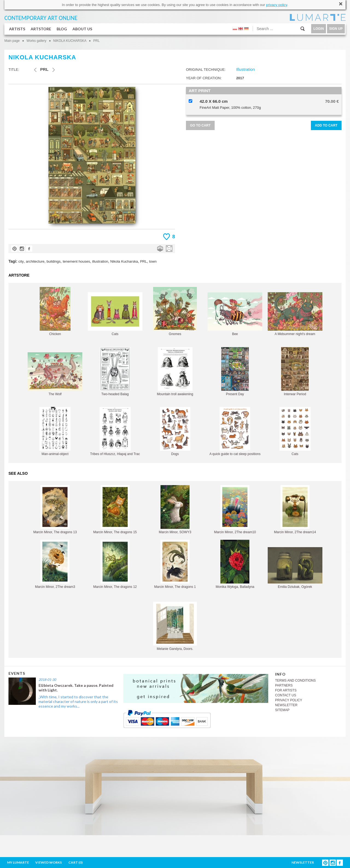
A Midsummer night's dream (295, 314)
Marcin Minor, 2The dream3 (55, 564)
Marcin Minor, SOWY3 (175, 510)
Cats (115, 314)
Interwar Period (295, 372)
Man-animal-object (55, 431)
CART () (75, 862)
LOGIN (319, 29)
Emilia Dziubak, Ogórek (295, 568)
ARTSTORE (41, 29)
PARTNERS (284, 685)
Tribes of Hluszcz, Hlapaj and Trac (115, 431)
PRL (96, 41)
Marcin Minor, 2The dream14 (295, 510)
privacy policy (277, 5)
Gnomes (175, 311)
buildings (53, 261)
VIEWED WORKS (49, 862)
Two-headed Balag (115, 372)
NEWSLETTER (286, 705)
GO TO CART (200, 125)
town (153, 261)
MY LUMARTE (18, 862)
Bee (235, 314)
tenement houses (76, 261)
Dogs (175, 431)
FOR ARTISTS (286, 690)
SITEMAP (282, 710)
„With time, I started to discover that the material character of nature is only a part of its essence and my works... (78, 701)
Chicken (55, 311)
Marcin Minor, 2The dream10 (235, 510)
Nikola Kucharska (124, 261)
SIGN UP (336, 29)
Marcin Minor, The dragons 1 (175, 564)
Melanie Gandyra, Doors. (175, 626)
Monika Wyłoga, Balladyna (235, 564)
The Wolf (55, 374)
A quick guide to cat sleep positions (235, 431)
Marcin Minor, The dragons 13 (55, 510)
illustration (100, 261)
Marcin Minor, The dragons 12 (115, 564)
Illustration (246, 69)
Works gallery (36, 41)
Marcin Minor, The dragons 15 (115, 510)
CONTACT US (286, 695)
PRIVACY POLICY (289, 700)
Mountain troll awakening (175, 372)
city (21, 261)
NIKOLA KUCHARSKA (70, 41)
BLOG (62, 29)
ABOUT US (82, 29)
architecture (35, 261)
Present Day (235, 372)
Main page (12, 41)
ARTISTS (17, 29)
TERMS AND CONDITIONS (295, 681)
